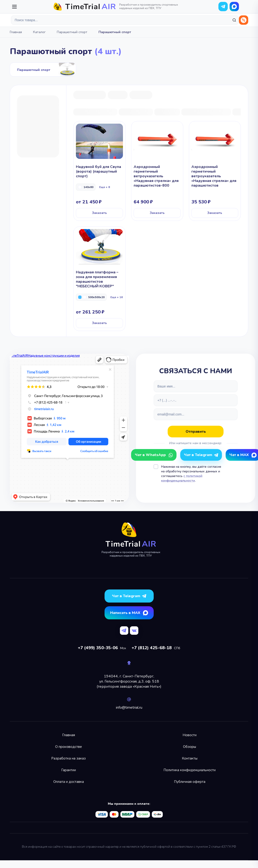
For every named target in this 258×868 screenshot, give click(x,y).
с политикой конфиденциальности (182, 478)
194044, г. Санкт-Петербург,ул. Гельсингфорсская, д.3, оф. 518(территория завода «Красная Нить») (129, 681)
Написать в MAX (125, 613)
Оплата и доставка (69, 782)
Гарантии (69, 770)
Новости (190, 735)
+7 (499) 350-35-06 (98, 648)
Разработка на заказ (68, 758)
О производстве (69, 747)
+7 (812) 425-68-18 (152, 648)
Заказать (99, 213)
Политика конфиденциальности (190, 770)
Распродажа (244, 20)
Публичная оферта (190, 782)
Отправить (196, 432)
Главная (16, 32)
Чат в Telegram (198, 455)
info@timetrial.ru (129, 708)
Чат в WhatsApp (234, 7)
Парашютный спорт (72, 32)
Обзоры (190, 747)
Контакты (190, 758)
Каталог (39, 32)
